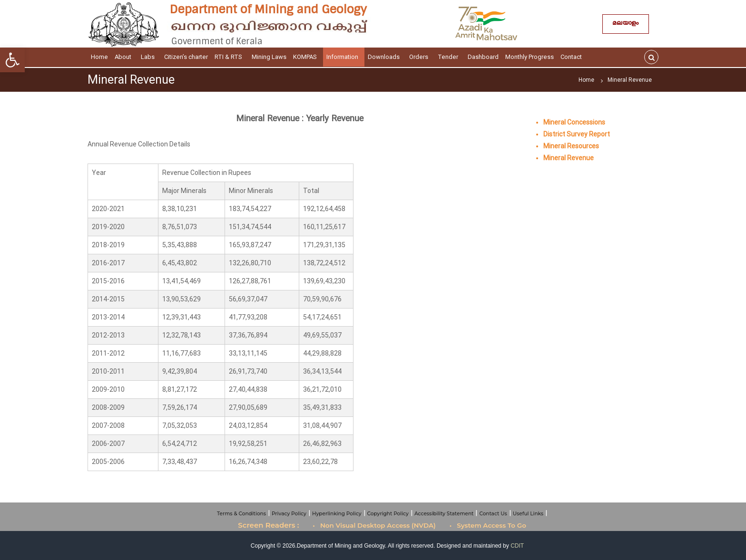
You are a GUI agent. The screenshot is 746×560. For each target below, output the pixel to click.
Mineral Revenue (569, 158)
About (124, 57)
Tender (449, 57)
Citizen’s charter (186, 57)
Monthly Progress (530, 57)
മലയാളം (626, 24)
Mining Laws (269, 57)
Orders (420, 57)
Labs (149, 57)
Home (99, 57)
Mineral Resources (571, 146)
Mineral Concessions (574, 122)
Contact (573, 57)
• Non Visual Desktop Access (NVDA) (374, 525)
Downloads (385, 57)
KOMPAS (306, 57)
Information (344, 57)
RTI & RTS (230, 57)
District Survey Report (577, 134)
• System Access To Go (488, 525)
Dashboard (483, 57)
